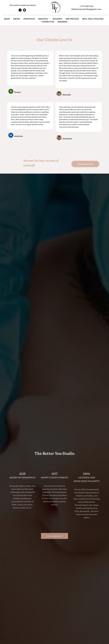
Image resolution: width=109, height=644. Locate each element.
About (17, 19)
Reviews (57, 19)
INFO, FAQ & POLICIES (93, 19)
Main (7, 19)
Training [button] (63, 22)
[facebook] (20, 11)
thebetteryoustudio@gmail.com (86, 9)
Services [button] (43, 19)
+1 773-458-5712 (86, 6)
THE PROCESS (72, 19)
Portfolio (29, 19)
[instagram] (24, 11)
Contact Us (48, 22)
